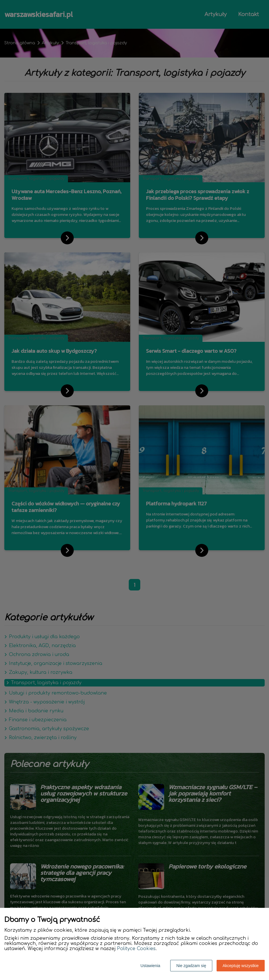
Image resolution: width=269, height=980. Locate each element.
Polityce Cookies (136, 949)
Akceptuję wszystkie (241, 966)
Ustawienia (150, 966)
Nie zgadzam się (191, 966)
